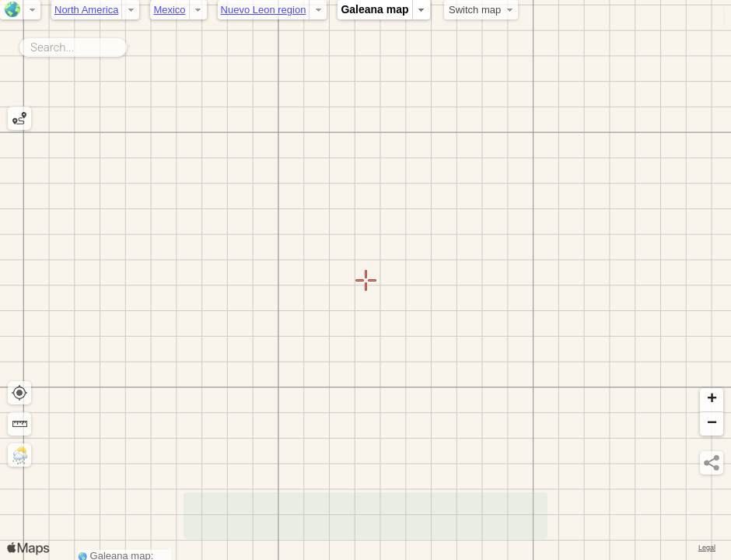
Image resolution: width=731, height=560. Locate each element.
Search (129, 44)
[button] (712, 400)
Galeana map (374, 9)
